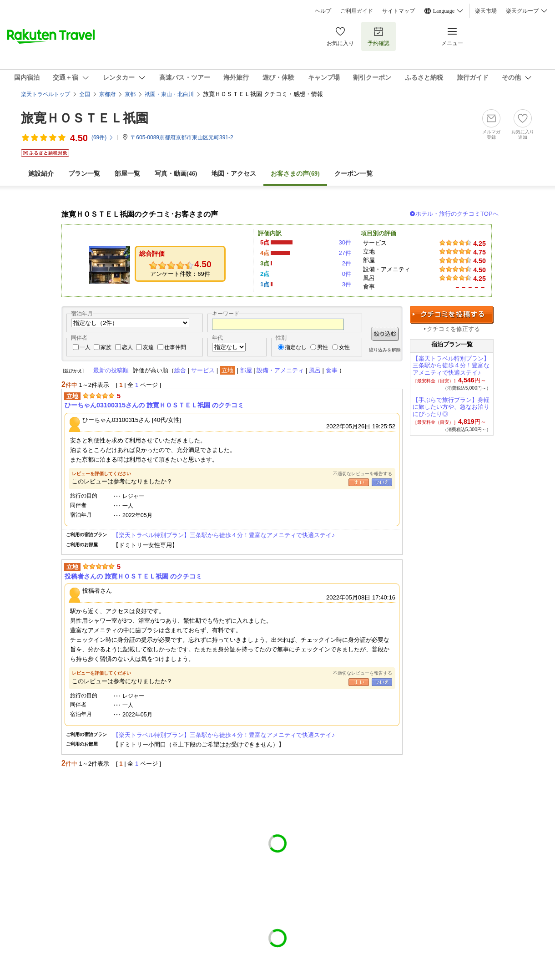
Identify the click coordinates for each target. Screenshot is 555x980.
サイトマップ (399, 11)
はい (359, 482)
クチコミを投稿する (452, 315)
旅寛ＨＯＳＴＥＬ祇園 (85, 118)
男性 (323, 347)
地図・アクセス (234, 174)
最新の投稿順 (111, 370)
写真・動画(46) (176, 174)
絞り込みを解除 (385, 350)
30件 (345, 242)
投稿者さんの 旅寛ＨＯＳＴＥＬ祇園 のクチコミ (133, 576)
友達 (148, 347)
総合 (180, 370)
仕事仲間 (175, 347)
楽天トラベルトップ (45, 94)
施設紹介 (41, 174)
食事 (332, 370)
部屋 (246, 370)
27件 (345, 253)
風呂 (315, 370)
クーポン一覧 (353, 174)
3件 (347, 284)
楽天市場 (486, 11)
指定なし (296, 347)
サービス (203, 370)
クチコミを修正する (453, 329)
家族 (106, 347)
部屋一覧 (127, 174)
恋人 (127, 347)
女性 (344, 347)
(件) (103, 137)
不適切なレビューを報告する (363, 474)
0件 (347, 274)
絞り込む (385, 334)
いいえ (382, 482)
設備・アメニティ (280, 370)
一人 (85, 347)
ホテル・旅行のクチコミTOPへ (457, 214)
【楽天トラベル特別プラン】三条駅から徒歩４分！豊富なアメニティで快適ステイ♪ (224, 535)
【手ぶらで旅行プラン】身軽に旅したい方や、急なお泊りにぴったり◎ (451, 407)
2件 (347, 263)
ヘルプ (323, 11)
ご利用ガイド (357, 11)
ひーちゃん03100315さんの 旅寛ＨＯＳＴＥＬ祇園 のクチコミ (154, 405)
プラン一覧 (84, 174)
